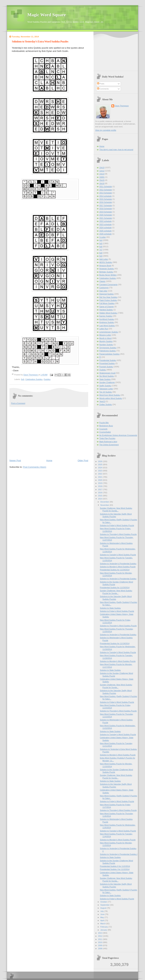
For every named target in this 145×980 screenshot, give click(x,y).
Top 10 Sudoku (106, 392)
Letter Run (104, 329)
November (105, 505)
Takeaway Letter (106, 389)
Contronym (104, 288)
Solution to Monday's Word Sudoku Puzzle (118, 567)
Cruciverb (103, 429)
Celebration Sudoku (34, 379)
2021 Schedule (106, 218)
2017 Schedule (106, 205)
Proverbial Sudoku (107, 363)
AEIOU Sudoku (106, 262)
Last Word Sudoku (107, 326)
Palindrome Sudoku (108, 351)
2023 (100, 471)
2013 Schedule (106, 193)
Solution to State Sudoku (110, 608)
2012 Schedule (106, 190)
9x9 (101, 256)
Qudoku (47, 379)
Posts (101, 84)
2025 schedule (105, 231)
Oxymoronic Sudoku (108, 348)
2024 (100, 468)
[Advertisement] (49, 433)
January (104, 930)
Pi (100, 357)
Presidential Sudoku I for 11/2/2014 (115, 869)
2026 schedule (105, 234)
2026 (100, 461)
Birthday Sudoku (106, 272)
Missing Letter (105, 335)
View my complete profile (106, 130)
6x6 (23, 379)
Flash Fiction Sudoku (108, 300)
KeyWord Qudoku (107, 319)
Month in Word (105, 338)
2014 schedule (105, 196)
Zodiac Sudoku (106, 404)
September (105, 905)
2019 (100, 483)
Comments (103, 89)
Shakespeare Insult (107, 373)
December (105, 502)
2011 (100, 939)
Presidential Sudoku (108, 360)
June (103, 914)
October (104, 902)
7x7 (101, 250)
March (103, 924)
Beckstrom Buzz (106, 426)
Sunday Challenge (107, 382)
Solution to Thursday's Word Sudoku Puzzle (118, 534)
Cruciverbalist (105, 432)
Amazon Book (105, 266)
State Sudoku (105, 379)
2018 (100, 486)
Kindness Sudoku (107, 322)
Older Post (83, 460)
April (102, 920)
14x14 (102, 174)
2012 (100, 936)
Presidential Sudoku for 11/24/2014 (115, 570)
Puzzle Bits (104, 423)
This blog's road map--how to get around (116, 150)
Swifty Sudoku (105, 386)
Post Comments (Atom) (35, 467)
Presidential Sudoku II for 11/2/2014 (115, 866)
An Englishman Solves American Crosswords (118, 435)
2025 (100, 465)
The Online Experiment (109, 445)
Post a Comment (18, 403)
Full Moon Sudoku (107, 303)
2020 (100, 480)
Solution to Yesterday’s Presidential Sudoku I (119, 854)
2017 (100, 489)
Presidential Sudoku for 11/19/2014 (115, 643)
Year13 (102, 401)
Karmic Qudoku (106, 316)
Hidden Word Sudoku (108, 313)
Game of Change (106, 307)
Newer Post (15, 460)
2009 (100, 945)
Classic (102, 281)
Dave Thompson (31, 375)
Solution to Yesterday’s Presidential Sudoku (118, 564)
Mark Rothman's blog (108, 442)
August (103, 908)
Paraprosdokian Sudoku (109, 354)
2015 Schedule (106, 199)
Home (49, 460)
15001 (102, 177)
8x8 (101, 253)
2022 (100, 474)
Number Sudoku (106, 345)
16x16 (102, 183)
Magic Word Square (47, 15)
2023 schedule (105, 224)
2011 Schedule (106, 186)
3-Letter (103, 237)
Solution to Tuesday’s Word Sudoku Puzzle (118, 555)
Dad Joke (103, 291)
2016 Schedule (106, 202)
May (102, 917)
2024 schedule (105, 228)
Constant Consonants (108, 285)
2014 (100, 499)
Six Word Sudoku (107, 376)
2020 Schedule (106, 215)
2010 (100, 942)
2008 (100, 949)
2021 (100, 477)
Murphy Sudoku (106, 341)
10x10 (102, 167)
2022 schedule (105, 221)
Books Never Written (108, 275)
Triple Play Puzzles (107, 438)
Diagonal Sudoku (106, 294)
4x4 (101, 240)
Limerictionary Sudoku (109, 332)
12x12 (102, 171)
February (104, 927)
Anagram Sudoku (107, 269)
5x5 (101, 243)
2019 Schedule (106, 212)
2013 (100, 933)
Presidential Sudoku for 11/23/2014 (115, 588)
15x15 (102, 180)
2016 (100, 493)
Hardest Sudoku (106, 310)
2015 (100, 496)
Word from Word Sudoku (110, 395)
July (102, 911)
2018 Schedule (106, 209)
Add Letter (104, 259)
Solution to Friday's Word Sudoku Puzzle (117, 525)
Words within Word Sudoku (111, 398)
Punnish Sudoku (106, 367)
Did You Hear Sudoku (108, 297)
